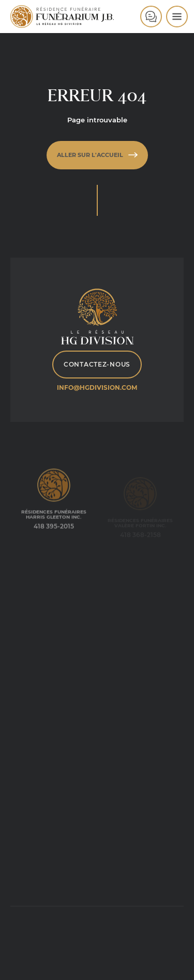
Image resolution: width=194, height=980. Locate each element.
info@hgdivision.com (97, 388)
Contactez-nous (97, 364)
